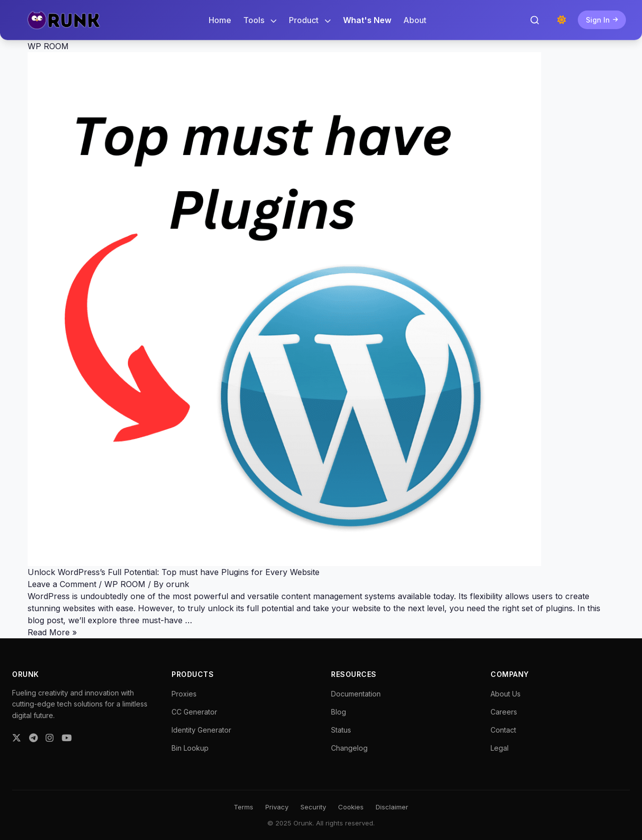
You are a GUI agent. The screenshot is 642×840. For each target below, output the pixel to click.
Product (310, 20)
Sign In (602, 20)
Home (220, 20)
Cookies (351, 807)
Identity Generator (201, 730)
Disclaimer (392, 807)
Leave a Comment (62, 584)
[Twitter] (17, 738)
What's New (367, 20)
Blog (339, 712)
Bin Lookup (190, 748)
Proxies (184, 694)
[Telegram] (33, 738)
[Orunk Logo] (63, 20)
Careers (504, 712)
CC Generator (194, 712)
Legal (500, 748)
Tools (260, 20)
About (415, 20)
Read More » (52, 632)
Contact (503, 730)
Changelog (349, 748)
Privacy (277, 807)
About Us (506, 694)
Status (341, 730)
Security (313, 807)
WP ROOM (125, 584)
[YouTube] (67, 738)
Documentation (356, 694)
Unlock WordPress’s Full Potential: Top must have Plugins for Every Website (174, 572)
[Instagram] (50, 738)
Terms (244, 807)
